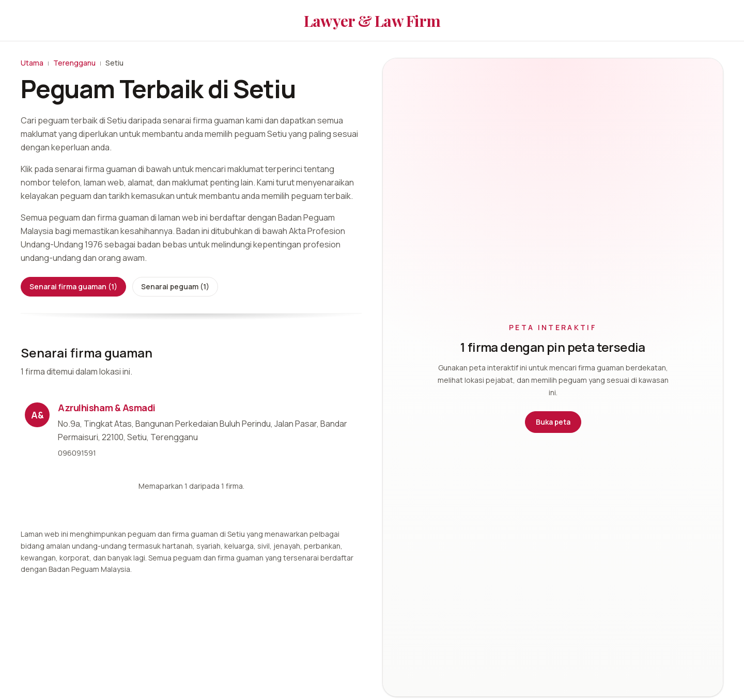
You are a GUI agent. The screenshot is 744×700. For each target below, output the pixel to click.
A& (37, 415)
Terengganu (74, 63)
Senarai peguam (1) (175, 286)
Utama (32, 63)
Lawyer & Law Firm (372, 21)
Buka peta (553, 422)
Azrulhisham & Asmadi (107, 408)
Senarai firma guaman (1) (73, 286)
